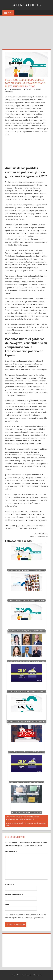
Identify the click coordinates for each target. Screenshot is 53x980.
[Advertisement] (26, 31)
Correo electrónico (14, 895)
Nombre (9, 885)
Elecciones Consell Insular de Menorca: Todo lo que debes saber (26, 824)
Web (7, 905)
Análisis (28, 89)
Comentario (11, 851)
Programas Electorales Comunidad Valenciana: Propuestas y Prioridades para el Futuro (23, 818)
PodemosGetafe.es (26, 5)
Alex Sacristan (17, 89)
